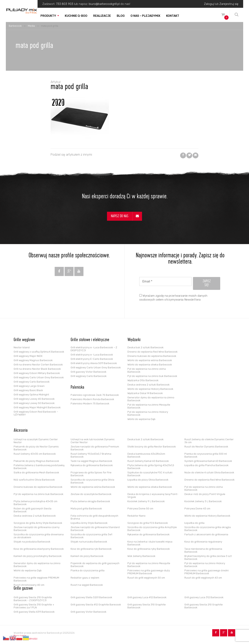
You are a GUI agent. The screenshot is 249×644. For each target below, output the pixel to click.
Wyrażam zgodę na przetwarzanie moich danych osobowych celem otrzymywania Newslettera (173, 298)
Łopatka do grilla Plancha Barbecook (206, 465)
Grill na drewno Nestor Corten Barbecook (38, 365)
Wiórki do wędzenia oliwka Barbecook (150, 365)
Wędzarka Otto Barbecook (143, 380)
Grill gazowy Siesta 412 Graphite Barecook (96, 605)
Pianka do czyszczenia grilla (88, 570)
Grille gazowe (23, 589)
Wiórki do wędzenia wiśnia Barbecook (150, 360)
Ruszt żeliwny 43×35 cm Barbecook (35, 454)
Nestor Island (22, 347)
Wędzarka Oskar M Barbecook (145, 393)
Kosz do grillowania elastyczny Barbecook (39, 549)
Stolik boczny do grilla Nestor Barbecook (152, 447)
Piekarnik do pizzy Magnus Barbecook (36, 461)
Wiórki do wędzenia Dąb (141, 419)
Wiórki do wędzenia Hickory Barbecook (150, 389)
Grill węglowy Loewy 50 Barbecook (34, 403)
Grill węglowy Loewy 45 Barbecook (34, 399)
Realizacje (102, 16)
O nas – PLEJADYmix (145, 16)
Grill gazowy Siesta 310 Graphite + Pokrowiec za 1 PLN (34, 606)
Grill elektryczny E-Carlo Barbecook (92, 359)
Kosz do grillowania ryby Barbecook (149, 549)
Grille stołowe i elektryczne (90, 340)
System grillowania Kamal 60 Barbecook (208, 461)
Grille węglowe (24, 340)
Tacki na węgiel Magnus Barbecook (91, 461)
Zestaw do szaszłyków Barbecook (91, 494)
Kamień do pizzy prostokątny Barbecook (38, 556)
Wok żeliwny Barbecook (141, 556)
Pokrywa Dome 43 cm (197, 509)
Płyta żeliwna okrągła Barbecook (90, 501)
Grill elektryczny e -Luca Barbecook (92, 355)
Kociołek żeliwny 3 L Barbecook (203, 501)
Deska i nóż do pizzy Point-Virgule (205, 494)
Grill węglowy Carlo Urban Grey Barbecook (39, 377)
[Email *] (165, 281)
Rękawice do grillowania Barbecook (149, 534)
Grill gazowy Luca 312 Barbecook (204, 597)
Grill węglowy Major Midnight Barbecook (37, 407)
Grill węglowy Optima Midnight (31, 395)
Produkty (48, 16)
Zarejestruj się (229, 4)
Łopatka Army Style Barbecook (89, 523)
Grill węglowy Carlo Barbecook (32, 382)
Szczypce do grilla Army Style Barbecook (38, 523)
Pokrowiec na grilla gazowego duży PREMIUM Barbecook (149, 572)
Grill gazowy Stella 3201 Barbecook (91, 597)
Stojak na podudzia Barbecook (32, 542)
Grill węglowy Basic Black (28, 390)
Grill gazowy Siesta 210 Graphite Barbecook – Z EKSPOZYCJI (33, 599)
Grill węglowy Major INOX (28, 356)
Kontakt (173, 16)
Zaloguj (209, 4)
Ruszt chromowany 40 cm (29, 585)
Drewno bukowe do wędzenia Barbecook (152, 356)
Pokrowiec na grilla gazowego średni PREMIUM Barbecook (206, 572)
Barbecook (15, 26)
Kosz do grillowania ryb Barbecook (91, 549)
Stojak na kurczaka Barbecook (89, 542)
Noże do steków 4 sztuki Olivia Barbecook (209, 472)
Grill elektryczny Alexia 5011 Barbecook (94, 363)
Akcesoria (21, 431)
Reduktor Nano (136, 516)
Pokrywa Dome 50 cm (140, 509)
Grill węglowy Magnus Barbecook (33, 360)
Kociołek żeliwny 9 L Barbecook (146, 501)
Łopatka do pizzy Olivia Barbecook (148, 480)
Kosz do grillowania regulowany (203, 542)
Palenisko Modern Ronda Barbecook (92, 399)
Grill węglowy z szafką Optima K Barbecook (39, 352)
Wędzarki (134, 340)
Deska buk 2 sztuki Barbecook (146, 347)
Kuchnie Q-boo (76, 16)
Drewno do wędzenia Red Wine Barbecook (153, 352)
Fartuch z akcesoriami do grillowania (206, 534)
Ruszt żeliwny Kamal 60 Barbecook (148, 461)
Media (31, 26)
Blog (121, 16)
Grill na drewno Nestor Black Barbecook (37, 369)
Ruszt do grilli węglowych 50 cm (146, 578)
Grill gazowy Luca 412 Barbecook (147, 597)
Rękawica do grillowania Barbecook (92, 465)
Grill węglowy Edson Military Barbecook (37, 373)
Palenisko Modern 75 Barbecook (90, 404)
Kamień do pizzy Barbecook (87, 556)
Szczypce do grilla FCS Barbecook (148, 523)
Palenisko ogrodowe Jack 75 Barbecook (95, 395)
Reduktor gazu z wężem (85, 578)
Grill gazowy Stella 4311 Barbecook (34, 612)
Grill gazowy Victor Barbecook (89, 372)
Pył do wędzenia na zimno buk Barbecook (152, 376)
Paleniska (77, 388)
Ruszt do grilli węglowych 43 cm (203, 578)
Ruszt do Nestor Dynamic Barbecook (206, 447)
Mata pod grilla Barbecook (86, 509)
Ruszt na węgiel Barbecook (87, 585)
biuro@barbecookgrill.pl (104, 4)
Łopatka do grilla (194, 523)
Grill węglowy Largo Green (29, 386)
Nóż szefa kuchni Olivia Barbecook (34, 480)
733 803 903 (65, 4)
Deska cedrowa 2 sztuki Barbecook (149, 385)
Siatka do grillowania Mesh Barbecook (36, 472)
